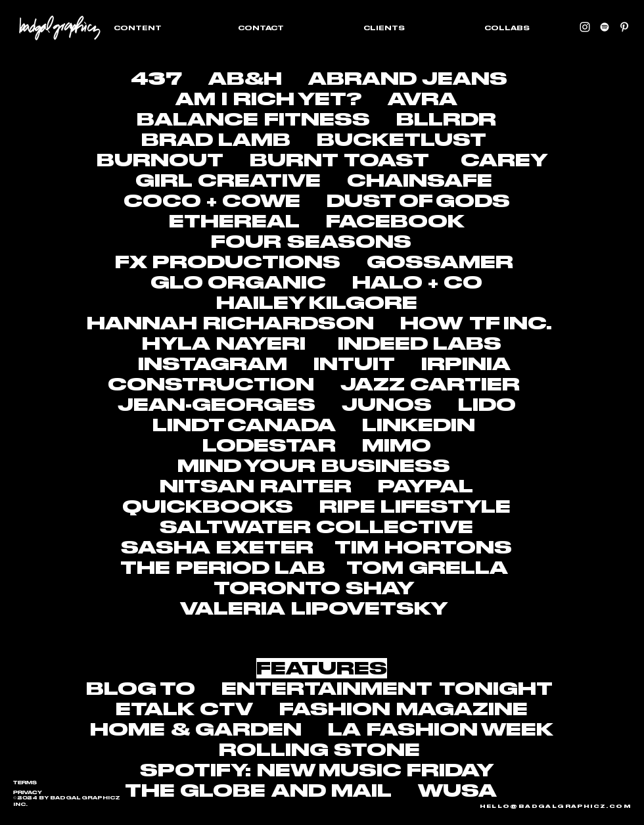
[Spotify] (605, 27)
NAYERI (261, 343)
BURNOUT (160, 160)
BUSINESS (386, 466)
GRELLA (458, 568)
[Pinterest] (624, 27)
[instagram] (585, 27)
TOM (375, 568)
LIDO (487, 405)
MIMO (397, 445)
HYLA (176, 343)
